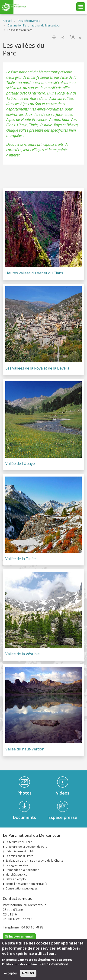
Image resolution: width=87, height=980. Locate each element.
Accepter (11, 976)
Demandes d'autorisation (22, 870)
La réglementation (18, 865)
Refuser (28, 976)
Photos (24, 793)
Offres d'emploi (16, 879)
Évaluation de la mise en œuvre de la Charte (34, 861)
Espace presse (63, 817)
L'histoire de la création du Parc (26, 847)
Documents (24, 817)
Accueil (7, 21)
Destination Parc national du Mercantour (34, 25)
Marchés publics (16, 875)
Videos (63, 793)
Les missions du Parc (19, 856)
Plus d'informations (54, 967)
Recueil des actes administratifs (26, 884)
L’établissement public (20, 851)
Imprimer (54, 37)
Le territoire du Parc (19, 842)
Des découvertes (29, 21)
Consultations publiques (22, 888)
